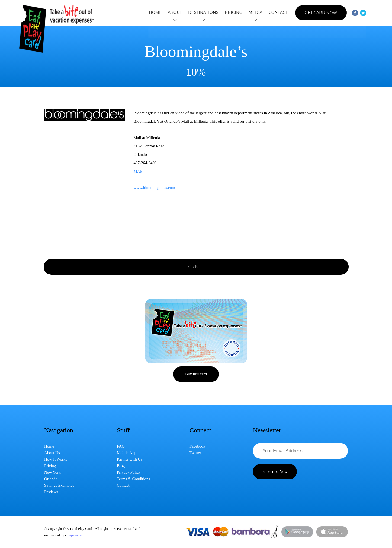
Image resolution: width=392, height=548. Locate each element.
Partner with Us (130, 459)
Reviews (51, 492)
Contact (278, 12)
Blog (121, 466)
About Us (52, 453)
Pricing (235, 12)
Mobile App (127, 453)
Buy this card (196, 374)
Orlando (51, 479)
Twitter (195, 453)
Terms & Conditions (133, 479)
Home (159, 12)
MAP (138, 171)
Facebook (197, 446)
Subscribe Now (275, 471)
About (178, 13)
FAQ (121, 446)
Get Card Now (320, 13)
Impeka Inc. (76, 535)
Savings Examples (59, 485)
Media (256, 13)
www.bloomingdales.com (154, 188)
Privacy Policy (129, 472)
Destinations (205, 13)
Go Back (196, 267)
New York (52, 472)
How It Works (56, 459)
